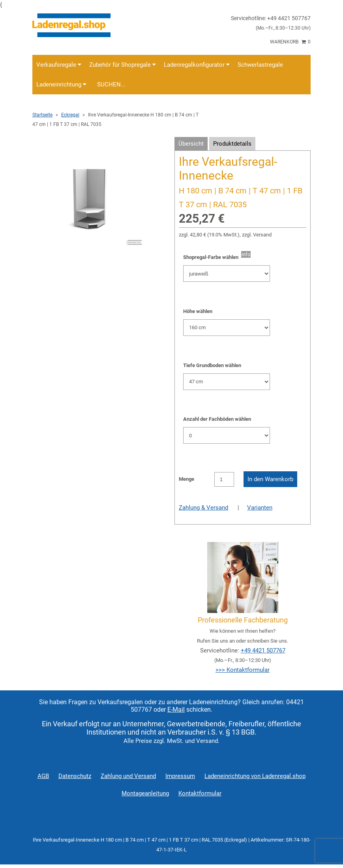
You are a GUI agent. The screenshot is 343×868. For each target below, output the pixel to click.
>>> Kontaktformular (243, 670)
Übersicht (191, 144)
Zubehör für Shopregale (123, 65)
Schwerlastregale (260, 65)
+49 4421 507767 (263, 651)
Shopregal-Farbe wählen (212, 257)
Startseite (42, 115)
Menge (186, 479)
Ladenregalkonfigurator (197, 65)
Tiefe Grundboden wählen (212, 365)
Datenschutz (75, 776)
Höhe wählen (198, 311)
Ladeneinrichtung (61, 84)
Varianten (260, 508)
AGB (43, 776)
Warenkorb (290, 42)
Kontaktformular (200, 793)
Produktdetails (232, 144)
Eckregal (70, 115)
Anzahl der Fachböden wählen (217, 419)
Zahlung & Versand (203, 508)
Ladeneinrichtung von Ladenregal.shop (255, 776)
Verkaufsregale (59, 65)
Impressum (180, 776)
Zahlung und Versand (128, 776)
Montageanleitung (145, 793)
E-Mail (176, 710)
